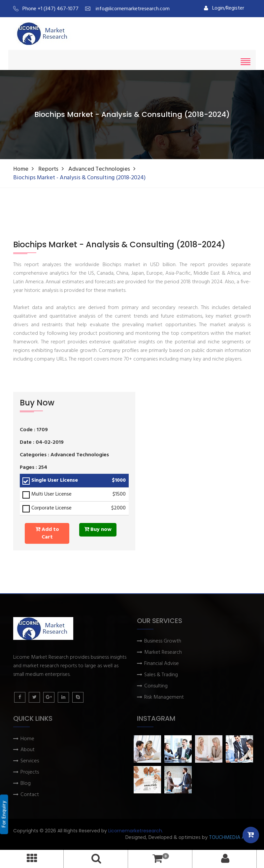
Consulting (156, 686)
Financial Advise (162, 664)
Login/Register (224, 8)
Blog (26, 784)
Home (21, 169)
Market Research (163, 653)
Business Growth (163, 641)
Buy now (98, 530)
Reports (48, 169)
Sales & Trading (161, 675)
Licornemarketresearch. (136, 831)
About (28, 750)
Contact (30, 795)
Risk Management (164, 697)
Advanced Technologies (99, 169)
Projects (30, 772)
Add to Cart (47, 533)
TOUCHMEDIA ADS (230, 838)
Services (30, 761)
